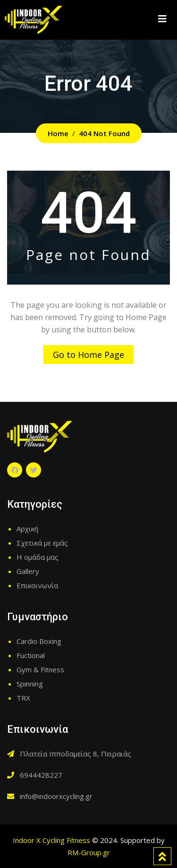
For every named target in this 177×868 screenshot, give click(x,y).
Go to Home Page (88, 355)
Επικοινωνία (37, 585)
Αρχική (27, 529)
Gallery (28, 571)
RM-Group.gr (89, 852)
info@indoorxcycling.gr (56, 796)
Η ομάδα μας (38, 557)
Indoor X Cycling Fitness (51, 840)
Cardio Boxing (39, 641)
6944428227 (41, 775)
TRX (23, 698)
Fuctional (31, 655)
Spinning (30, 684)
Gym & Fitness (40, 669)
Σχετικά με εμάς (42, 543)
